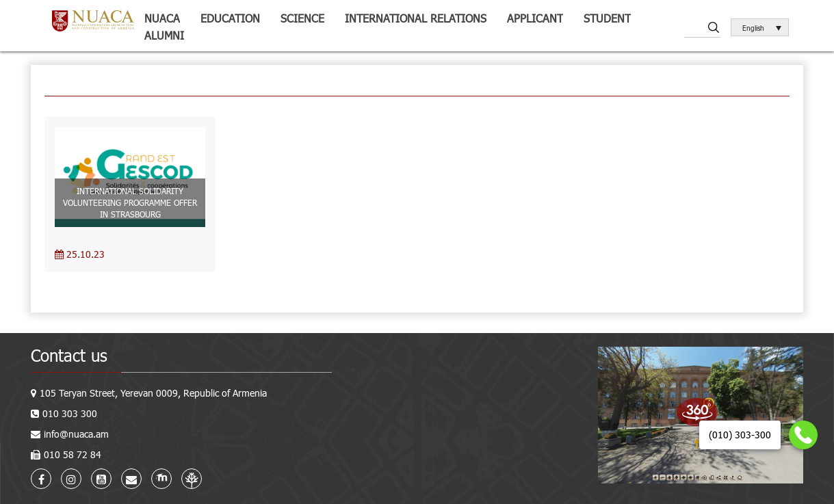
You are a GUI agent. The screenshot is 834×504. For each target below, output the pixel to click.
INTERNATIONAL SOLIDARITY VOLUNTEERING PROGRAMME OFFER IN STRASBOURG (130, 202)
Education (230, 18)
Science (302, 18)
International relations (416, 18)
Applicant (535, 18)
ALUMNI (164, 35)
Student (607, 18)
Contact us (69, 355)
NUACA (162, 18)
